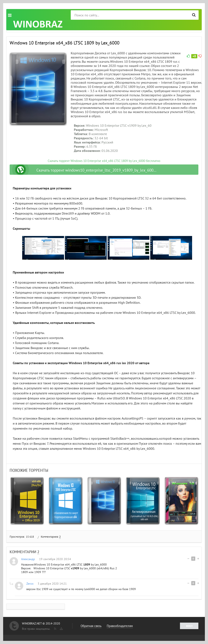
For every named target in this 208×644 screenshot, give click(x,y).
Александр (28, 559)
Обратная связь (91, 626)
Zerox (30, 584)
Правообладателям (120, 626)
